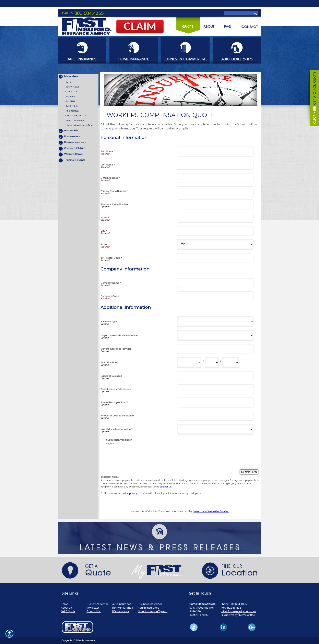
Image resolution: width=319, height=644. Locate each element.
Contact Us (93, 611)
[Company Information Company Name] (215, 283)
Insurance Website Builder (211, 511)
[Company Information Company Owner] (215, 296)
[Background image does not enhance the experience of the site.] (78, 77)
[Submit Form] (249, 472)
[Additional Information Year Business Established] (215, 389)
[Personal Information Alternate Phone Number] (215, 204)
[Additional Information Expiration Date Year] (231, 363)
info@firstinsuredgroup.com (238, 611)
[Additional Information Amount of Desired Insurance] (215, 416)
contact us (166, 487)
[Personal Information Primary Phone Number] (215, 191)
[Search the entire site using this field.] (238, 4)
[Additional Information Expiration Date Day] (212, 363)
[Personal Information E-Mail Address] (215, 178)
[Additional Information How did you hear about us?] (215, 429)
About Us (66, 608)
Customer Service (97, 604)
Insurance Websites (144, 511)
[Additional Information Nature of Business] (215, 376)
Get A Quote (68, 611)
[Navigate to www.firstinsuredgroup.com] (313, 98)
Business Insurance (150, 604)
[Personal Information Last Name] (215, 165)
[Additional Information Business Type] (215, 322)
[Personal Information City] (215, 231)
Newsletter (93, 608)
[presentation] (137, 453)
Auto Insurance (122, 604)
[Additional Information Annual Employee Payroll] (215, 402)
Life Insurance (121, 611)
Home (64, 604)
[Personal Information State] (215, 244)
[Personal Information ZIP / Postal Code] (215, 258)
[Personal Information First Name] (215, 152)
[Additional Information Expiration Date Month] (189, 363)
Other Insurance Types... (153, 611)
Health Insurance (149, 608)
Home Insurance (123, 608)
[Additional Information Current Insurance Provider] (215, 349)
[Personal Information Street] (215, 218)
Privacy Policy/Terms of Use (238, 615)
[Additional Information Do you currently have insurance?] (215, 335)
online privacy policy (133, 493)
